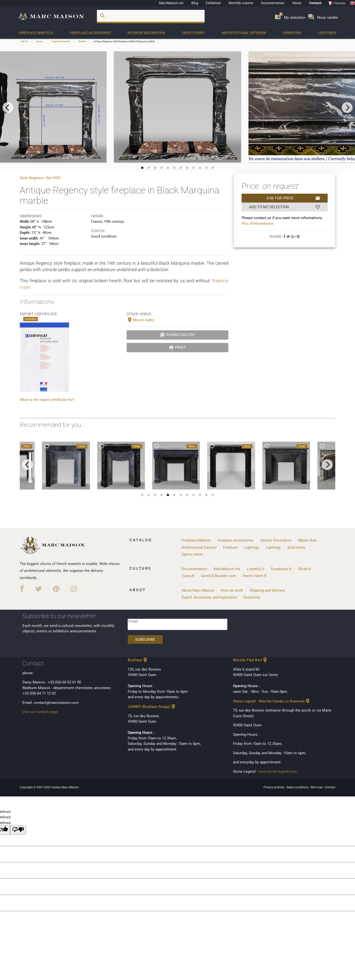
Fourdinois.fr (281, 569)
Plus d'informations (258, 224)
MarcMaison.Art (227, 569)
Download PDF (177, 335)
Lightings (327, 33)
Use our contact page (40, 712)
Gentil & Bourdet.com (218, 576)
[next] (347, 108)
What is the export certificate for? (47, 400)
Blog (195, 3)
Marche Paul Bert (250, 660)
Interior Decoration (146, 33)
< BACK (24, 41)
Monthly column (241, 3)
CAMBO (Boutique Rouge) (152, 707)
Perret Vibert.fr (255, 576)
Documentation (273, 3)
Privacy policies (274, 787)
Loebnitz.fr (256, 569)
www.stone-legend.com (278, 772)
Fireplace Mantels (36, 33)
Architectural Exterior (244, 33)
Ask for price (293, 198)
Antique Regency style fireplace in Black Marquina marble (124, 41)
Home (40, 41)
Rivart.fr (305, 569)
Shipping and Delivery (267, 590)
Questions (252, 597)
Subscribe (145, 640)
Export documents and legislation (209, 597)
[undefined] (18, 830)
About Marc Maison (198, 590)
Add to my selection (285, 207)
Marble (82, 41)
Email (133, 621)
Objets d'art (193, 33)
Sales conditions (298, 787)
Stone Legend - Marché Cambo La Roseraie (272, 701)
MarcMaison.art (171, 3)
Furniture (292, 33)
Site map (317, 787)
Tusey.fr (188, 576)
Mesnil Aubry (140, 320)
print (177, 347)
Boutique (138, 660)
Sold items (296, 547)
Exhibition (213, 3)
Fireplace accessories (90, 33)
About (297, 3)
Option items (192, 554)
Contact (315, 3)
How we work (232, 590)
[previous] (8, 108)
